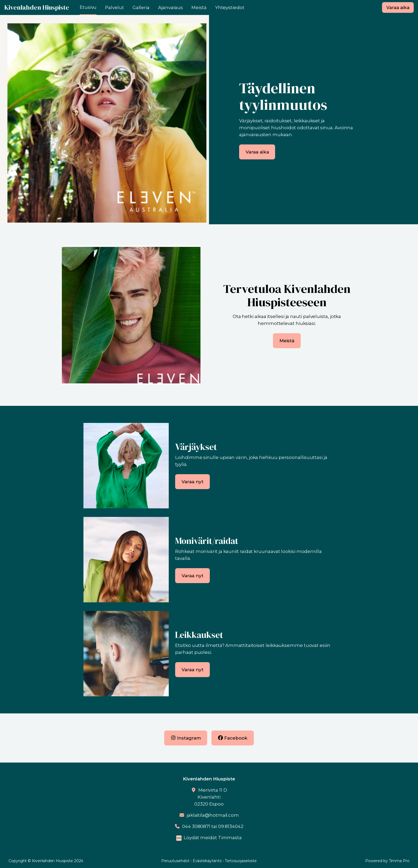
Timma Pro (399, 861)
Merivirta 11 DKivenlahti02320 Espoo (211, 797)
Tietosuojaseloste (241, 861)
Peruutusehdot (175, 861)
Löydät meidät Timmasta (213, 838)
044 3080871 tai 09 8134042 (213, 826)
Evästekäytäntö (207, 861)
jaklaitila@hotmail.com (213, 815)
